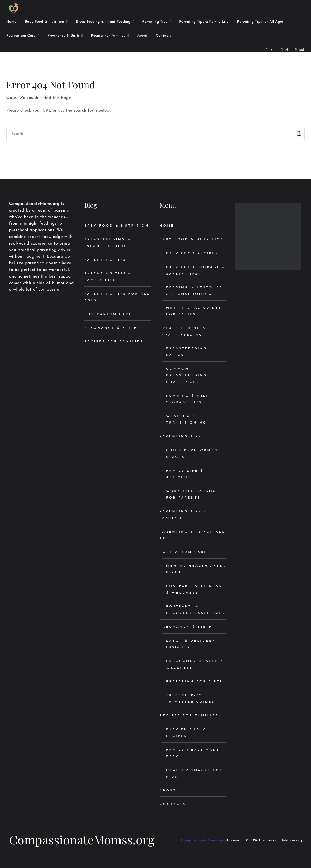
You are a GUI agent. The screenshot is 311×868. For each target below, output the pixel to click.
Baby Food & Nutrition (117, 226)
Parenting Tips (105, 260)
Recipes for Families (114, 342)
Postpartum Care (108, 314)
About (168, 791)
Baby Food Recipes (192, 254)
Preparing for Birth (195, 682)
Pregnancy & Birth (111, 328)
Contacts (173, 804)
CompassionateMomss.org (82, 839)
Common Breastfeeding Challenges (187, 376)
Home (167, 226)
